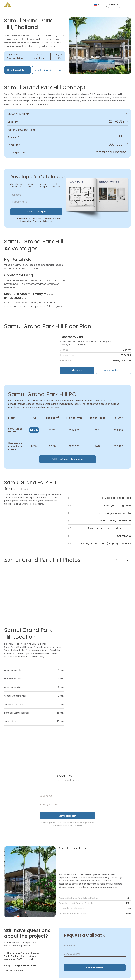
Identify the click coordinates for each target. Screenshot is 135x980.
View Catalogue (36, 212)
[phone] (36, 202)
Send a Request (95, 968)
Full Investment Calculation (68, 459)
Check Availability (17, 70)
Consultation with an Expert (49, 70)
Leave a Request (67, 816)
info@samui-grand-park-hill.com (22, 965)
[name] (36, 195)
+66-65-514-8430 (14, 971)
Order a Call (114, 5)
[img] (31, 354)
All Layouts (77, 370)
